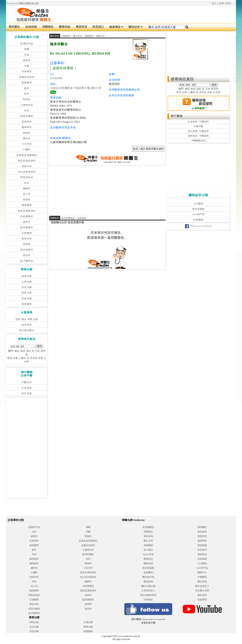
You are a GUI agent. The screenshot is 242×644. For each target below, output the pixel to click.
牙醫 (27, 66)
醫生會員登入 (202, 586)
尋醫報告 (48, 27)
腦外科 (27, 138)
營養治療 (27, 293)
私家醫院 (198, 220)
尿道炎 (34, 358)
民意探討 (98, 27)
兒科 (27, 55)
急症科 (27, 255)
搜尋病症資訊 (182, 79)
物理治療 (27, 276)
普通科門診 (27, 44)
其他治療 (27, 299)
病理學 (27, 244)
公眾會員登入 (148, 591)
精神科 (27, 133)
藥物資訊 (148, 559)
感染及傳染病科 (27, 161)
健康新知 (202, 554)
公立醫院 (198, 204)
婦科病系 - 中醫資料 (198, 136)
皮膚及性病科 (27, 77)
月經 (37, 351)
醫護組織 (148, 582)
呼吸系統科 (27, 177)
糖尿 (17, 351)
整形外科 (27, 239)
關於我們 (202, 595)
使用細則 (82, 218)
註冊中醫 (198, 126)
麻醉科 (27, 189)
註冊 (221, 3)
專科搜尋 (148, 536)
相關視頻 (89, 36)
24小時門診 (199, 214)
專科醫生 (14, 27)
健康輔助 (27, 304)
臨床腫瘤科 (27, 227)
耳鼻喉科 (27, 72)
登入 (214, 3)
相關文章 (100, 36)
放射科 (27, 222)
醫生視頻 (202, 582)
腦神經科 (27, 127)
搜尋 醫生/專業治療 (27, 319)
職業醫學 (27, 205)
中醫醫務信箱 (198, 141)
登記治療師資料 (148, 595)
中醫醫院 (202, 577)
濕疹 (28, 351)
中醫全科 (27, 382)
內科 (27, 111)
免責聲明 (202, 600)
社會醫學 (27, 233)
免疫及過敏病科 (27, 211)
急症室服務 (198, 209)
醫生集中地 (148, 577)
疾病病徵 (31, 27)
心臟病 (22, 358)
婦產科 (27, 60)
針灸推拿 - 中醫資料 (198, 122)
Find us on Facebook (198, 226)
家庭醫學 (27, 83)
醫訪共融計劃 (148, 586)
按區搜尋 (27, 325)
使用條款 (148, 600)
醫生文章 (148, 541)
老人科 (27, 194)
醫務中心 (202, 572)
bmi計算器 (148, 554)
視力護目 (148, 550)
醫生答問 (78, 36)
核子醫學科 (27, 261)
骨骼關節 (148, 545)
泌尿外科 (27, 166)
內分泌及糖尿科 (27, 172)
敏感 (23, 351)
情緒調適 (202, 545)
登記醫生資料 (202, 591)
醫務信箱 (65, 27)
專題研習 (81, 27)
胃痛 (10, 358)
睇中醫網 (177, 116)
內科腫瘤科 (27, 216)
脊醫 (27, 49)
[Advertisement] (140, 14)
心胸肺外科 (27, 105)
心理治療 (27, 282)
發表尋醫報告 (68, 218)
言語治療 (27, 287)
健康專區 (116, 27)
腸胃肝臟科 (27, 116)
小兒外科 (27, 144)
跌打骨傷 (27, 393)
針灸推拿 (27, 388)
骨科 (27, 94)
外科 (27, 183)
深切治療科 (27, 250)
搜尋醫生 (202, 527)
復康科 (27, 200)
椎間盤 (215, 89)
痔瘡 (41, 358)
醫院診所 (135, 27)
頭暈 (15, 358)
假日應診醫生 (27, 330)
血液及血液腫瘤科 (27, 155)
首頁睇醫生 (148, 527)
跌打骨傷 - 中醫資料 (198, 131)
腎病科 (27, 99)
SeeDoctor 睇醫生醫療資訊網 (23, 3)
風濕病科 (27, 122)
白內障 (217, 92)
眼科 (27, 88)
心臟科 (27, 149)
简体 (228, 3)
